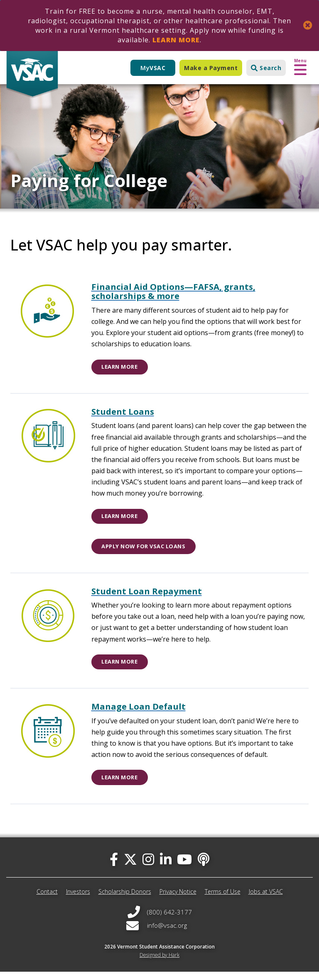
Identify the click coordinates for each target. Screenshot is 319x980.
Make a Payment (211, 68)
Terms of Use (223, 900)
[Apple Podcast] (204, 867)
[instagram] (148, 867)
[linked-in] (166, 867)
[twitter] (130, 867)
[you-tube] (184, 867)
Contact (47, 900)
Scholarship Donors (125, 900)
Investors (78, 900)
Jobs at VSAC (266, 900)
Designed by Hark (159, 963)
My (153, 68)
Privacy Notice (178, 900)
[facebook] (114, 867)
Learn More (176, 40)
